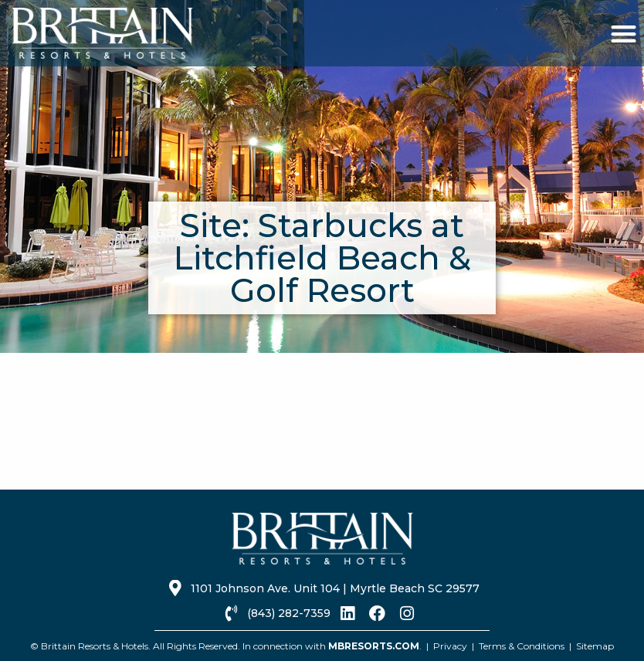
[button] (624, 34)
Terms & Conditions (522, 646)
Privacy (450, 646)
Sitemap (595, 646)
